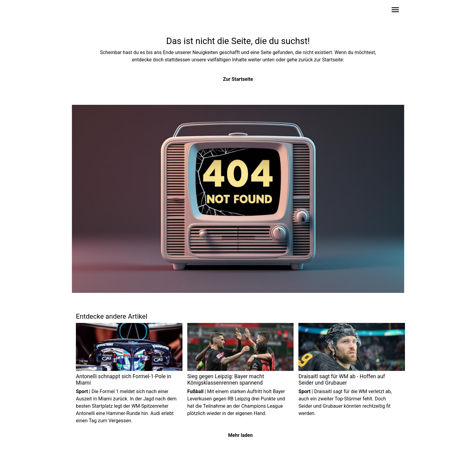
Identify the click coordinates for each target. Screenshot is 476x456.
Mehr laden (241, 435)
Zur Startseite (238, 79)
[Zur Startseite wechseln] (90, 11)
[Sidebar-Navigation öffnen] (395, 11)
